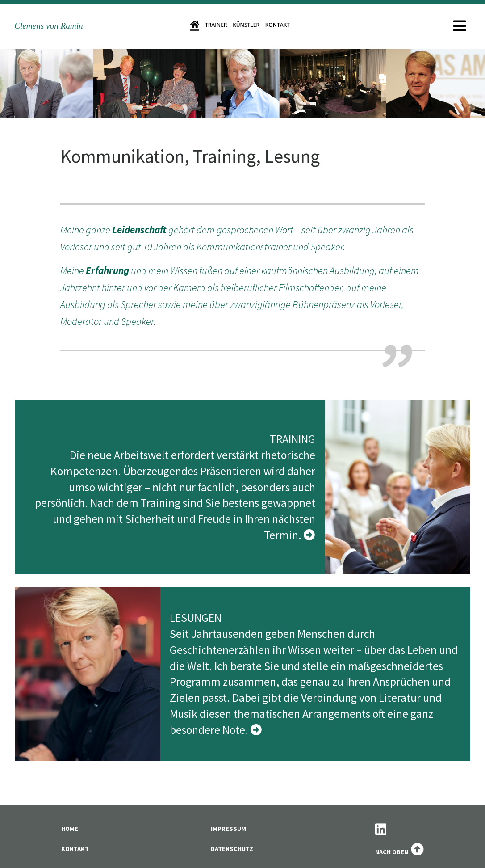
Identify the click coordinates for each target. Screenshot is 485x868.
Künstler (246, 25)
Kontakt (278, 25)
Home (70, 829)
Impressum (228, 829)
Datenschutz (232, 849)
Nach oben (399, 852)
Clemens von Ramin (48, 26)
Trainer (216, 25)
